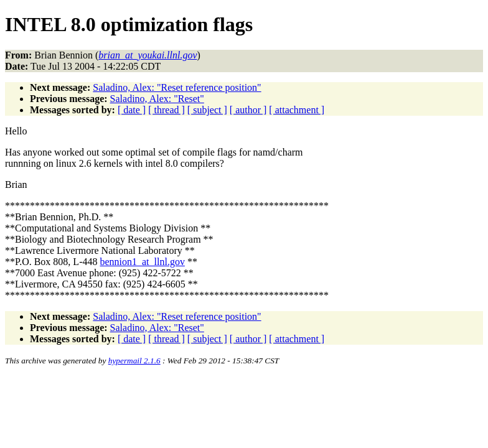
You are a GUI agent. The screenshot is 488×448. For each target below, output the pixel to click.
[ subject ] (207, 110)
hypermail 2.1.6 (134, 361)
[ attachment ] (297, 110)
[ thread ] (167, 110)
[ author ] (248, 110)
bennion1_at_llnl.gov (142, 262)
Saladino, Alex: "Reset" (157, 99)
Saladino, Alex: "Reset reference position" (177, 87)
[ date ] (132, 110)
